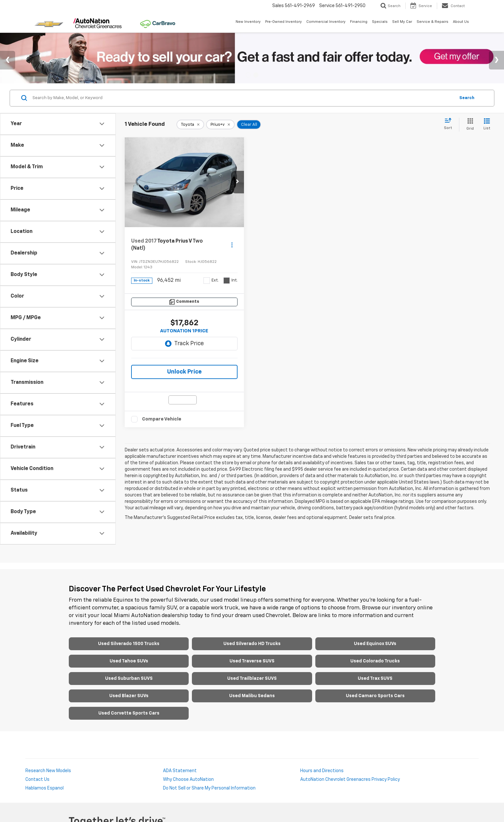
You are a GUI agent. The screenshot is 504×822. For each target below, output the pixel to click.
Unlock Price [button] (184, 372)
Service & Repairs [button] (432, 22)
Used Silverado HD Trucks (252, 644)
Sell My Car (402, 22)
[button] (238, 182)
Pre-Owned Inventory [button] (283, 22)
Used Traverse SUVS (252, 661)
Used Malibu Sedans (252, 696)
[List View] (487, 125)
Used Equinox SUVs (375, 644)
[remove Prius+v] (220, 125)
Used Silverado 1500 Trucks (129, 644)
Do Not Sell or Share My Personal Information (209, 788)
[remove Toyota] (190, 125)
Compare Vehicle (162, 419)
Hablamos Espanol (45, 788)
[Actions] (232, 245)
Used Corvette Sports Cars (129, 713)
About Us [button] (461, 22)
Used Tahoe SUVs (129, 661)
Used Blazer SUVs (129, 696)
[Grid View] (469, 125)
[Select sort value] (450, 124)
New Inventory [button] (248, 22)
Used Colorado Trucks (375, 661)
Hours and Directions (322, 771)
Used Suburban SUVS (129, 679)
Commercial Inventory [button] (326, 22)
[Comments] (184, 302)
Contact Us (37, 780)
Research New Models (48, 771)
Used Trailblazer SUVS (252, 679)
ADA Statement (180, 771)
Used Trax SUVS (375, 679)
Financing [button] (359, 22)
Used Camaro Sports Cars (375, 696)
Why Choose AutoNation (188, 780)
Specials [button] (380, 22)
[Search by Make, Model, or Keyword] (243, 98)
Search (467, 98)
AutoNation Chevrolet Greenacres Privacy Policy (350, 780)
